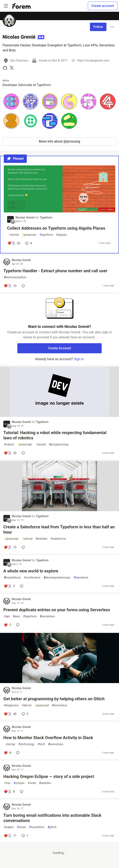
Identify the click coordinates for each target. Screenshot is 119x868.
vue (7, 783)
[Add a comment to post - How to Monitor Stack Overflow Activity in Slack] (7, 753)
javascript (29, 235)
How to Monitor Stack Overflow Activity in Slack (48, 738)
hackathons (12, 578)
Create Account (59, 348)
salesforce (58, 539)
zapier (9, 827)
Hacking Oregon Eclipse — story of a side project (49, 776)
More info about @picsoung (60, 141)
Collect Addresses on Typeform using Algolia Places (56, 228)
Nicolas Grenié (25, 217)
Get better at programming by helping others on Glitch (54, 699)
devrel (27, 705)
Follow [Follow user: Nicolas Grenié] (98, 27)
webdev (41, 539)
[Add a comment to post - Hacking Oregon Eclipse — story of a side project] (9, 792)
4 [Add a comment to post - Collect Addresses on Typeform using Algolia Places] (28, 243)
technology (26, 744)
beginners (11, 705)
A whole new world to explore (31, 571)
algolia (61, 235)
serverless (47, 616)
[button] (11, 101)
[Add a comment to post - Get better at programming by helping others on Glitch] (10, 714)
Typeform (46, 217)
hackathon (37, 827)
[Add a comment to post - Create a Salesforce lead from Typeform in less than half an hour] (10, 547)
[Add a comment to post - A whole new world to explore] (9, 586)
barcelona (81, 578)
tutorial (13, 235)
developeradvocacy (57, 578)
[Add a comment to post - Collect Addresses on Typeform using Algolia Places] (14, 243)
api (7, 616)
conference (32, 578)
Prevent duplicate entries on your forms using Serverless (57, 610)
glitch (52, 827)
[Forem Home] (22, 6)
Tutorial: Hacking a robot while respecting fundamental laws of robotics (55, 435)
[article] (59, 211)
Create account (103, 6)
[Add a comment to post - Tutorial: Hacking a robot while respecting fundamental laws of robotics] (10, 453)
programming (59, 444)
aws (17, 616)
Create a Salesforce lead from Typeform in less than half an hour (59, 530)
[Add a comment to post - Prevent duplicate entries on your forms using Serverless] (7, 625)
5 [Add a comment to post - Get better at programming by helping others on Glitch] (24, 714)
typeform (46, 235)
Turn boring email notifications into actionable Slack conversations (52, 818)
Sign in (79, 359)
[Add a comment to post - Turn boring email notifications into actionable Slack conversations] (10, 836)
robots (9, 444)
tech (41, 744)
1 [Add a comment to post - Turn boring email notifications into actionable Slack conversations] (24, 836)
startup (10, 744)
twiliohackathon (15, 277)
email (21, 827)
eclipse (19, 783)
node (32, 783)
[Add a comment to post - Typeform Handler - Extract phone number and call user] (10, 286)
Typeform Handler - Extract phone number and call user (55, 271)
